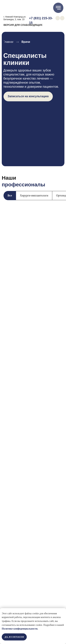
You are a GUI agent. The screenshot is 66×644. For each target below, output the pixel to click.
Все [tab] (10, 195)
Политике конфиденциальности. (20, 629)
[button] (28, 96)
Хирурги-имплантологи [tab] (34, 195)
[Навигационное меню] (58, 8)
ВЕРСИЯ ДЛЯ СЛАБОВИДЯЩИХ (23, 25)
